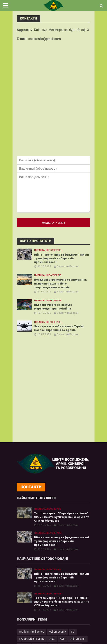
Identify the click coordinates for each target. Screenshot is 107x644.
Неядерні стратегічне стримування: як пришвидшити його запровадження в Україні (61, 283)
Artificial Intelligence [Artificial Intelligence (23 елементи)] (32, 632)
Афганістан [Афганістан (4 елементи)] (78, 639)
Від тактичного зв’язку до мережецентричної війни (53, 307)
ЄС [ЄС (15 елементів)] (73, 632)
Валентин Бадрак (68, 266)
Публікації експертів (48, 250)
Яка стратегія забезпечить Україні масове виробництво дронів (59, 328)
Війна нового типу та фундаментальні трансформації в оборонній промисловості (61, 258)
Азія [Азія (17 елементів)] (63, 639)
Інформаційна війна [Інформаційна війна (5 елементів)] (32, 639)
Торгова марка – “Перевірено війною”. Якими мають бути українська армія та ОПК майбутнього (62, 517)
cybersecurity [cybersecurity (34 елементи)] (58, 632)
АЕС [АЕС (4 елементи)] (52, 639)
